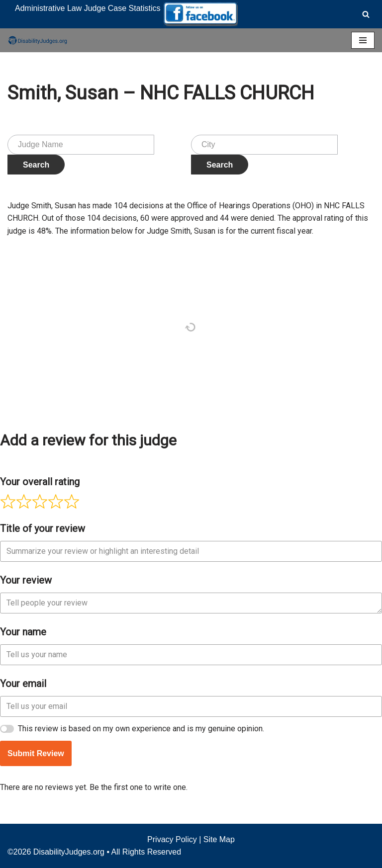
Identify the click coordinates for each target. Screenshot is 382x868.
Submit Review (36, 753)
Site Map (219, 839)
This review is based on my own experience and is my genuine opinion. (141, 729)
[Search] (366, 14)
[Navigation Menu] (363, 40)
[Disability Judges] (37, 40)
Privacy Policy (172, 839)
